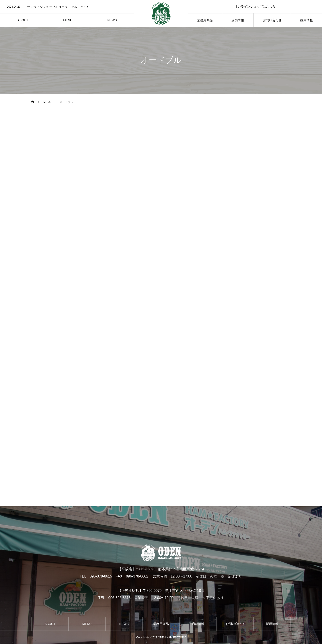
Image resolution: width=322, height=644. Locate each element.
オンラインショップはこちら (255, 6)
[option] (67, 7)
